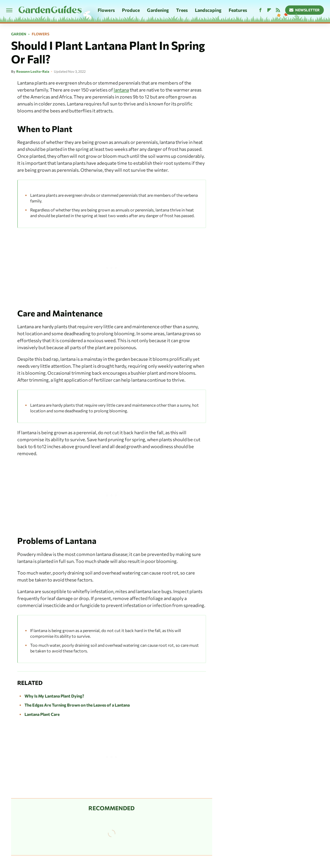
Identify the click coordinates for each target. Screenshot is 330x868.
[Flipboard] (269, 10)
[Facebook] (260, 10)
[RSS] (278, 10)
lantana (121, 90)
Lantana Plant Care (42, 714)
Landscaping (208, 10)
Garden (19, 34)
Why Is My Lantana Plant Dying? (54, 696)
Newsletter (305, 10)
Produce (131, 10)
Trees (182, 10)
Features (238, 10)
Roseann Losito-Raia (33, 71)
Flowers (106, 10)
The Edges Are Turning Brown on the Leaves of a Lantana (77, 705)
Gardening (158, 10)
